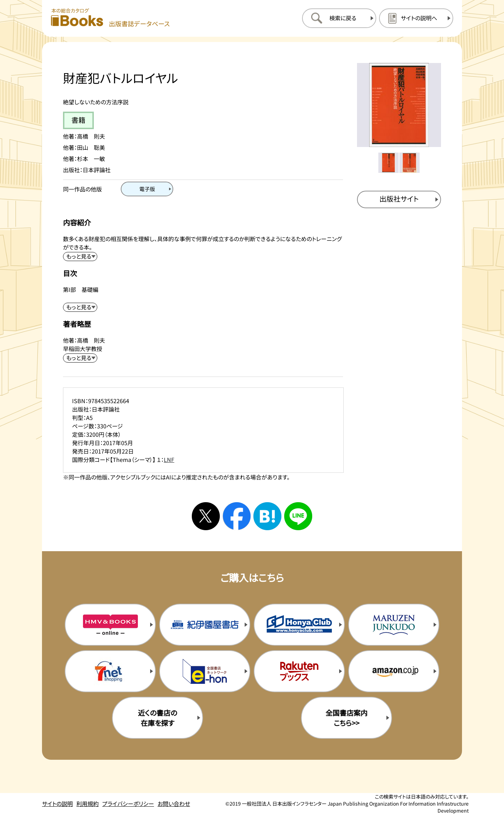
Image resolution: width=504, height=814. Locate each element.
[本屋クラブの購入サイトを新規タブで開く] (299, 625)
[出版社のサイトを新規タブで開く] (399, 199)
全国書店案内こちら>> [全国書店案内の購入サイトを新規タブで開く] (346, 718)
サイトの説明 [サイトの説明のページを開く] (57, 804)
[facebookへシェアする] (237, 516)
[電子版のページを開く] (147, 189)
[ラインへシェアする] (298, 516)
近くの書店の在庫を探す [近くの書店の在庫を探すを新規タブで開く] (157, 718)
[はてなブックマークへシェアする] (267, 516)
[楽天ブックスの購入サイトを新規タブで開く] (299, 671)
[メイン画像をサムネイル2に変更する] (409, 163)
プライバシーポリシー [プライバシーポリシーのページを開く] (128, 804)
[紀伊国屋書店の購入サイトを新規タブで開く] (205, 625)
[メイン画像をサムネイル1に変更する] (388, 163)
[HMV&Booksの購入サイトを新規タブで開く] (110, 625)
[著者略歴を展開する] (80, 358)
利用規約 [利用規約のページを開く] (87, 804)
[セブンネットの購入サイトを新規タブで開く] (110, 671)
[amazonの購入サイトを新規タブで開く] (394, 671)
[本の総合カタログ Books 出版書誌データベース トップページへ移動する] (110, 18)
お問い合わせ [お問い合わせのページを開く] (174, 804)
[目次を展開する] (80, 307)
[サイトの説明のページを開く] (416, 18)
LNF (169, 459)
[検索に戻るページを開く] (339, 18)
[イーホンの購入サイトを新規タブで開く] (205, 671)
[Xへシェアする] (206, 516)
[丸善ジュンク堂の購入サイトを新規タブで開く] (394, 625)
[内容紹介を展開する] (80, 257)
